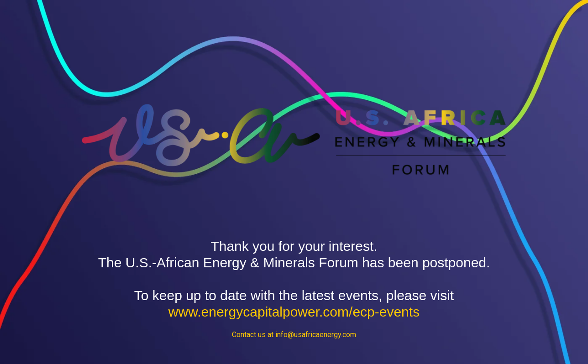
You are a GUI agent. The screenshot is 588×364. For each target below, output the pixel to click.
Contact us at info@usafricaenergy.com (294, 335)
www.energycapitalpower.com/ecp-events (294, 312)
